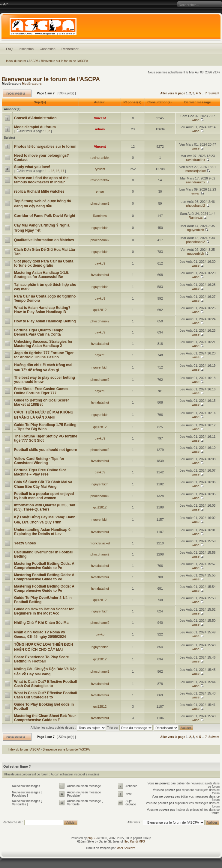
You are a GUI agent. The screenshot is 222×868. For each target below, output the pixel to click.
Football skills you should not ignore (45, 450)
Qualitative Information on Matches (44, 240)
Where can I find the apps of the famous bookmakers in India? (41, 180)
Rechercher (70, 49)
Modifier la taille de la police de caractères (4, 4)
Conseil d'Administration (35, 118)
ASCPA (33, 61)
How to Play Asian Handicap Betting (45, 321)
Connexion (48, 49)
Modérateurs (32, 84)
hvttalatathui (100, 275)
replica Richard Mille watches (39, 191)
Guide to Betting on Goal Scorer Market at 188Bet (42, 402)
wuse (196, 120)
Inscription (26, 49)
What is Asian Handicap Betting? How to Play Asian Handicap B (42, 310)
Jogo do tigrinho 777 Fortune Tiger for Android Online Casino (44, 355)
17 (63, 171)
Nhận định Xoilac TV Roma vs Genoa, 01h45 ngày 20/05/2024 (40, 634)
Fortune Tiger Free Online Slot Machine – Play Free (40, 472)
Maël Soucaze (126, 848)
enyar (100, 191)
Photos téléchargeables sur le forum (45, 147)
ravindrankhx (100, 158)
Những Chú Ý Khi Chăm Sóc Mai (42, 623)
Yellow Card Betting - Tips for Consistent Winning (39, 461)
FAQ (9, 49)
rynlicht (100, 169)
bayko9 (100, 263)
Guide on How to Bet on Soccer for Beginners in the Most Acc (44, 611)
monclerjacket (196, 171)
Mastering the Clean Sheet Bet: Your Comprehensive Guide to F (45, 718)
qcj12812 (100, 310)
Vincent (100, 118)
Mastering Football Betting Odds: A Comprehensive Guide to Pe (44, 566)
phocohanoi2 (100, 203)
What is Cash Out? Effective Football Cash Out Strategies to (46, 684)
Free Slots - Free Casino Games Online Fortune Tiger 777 (41, 391)
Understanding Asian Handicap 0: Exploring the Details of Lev (43, 532)
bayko (100, 634)
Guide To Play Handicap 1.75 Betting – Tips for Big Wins (45, 427)
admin (100, 129)
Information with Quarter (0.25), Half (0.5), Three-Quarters (45, 507)
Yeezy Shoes (25, 543)
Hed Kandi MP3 (134, 841)
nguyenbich (100, 228)
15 (53, 171)
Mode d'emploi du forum (35, 127)
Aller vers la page (173, 93)
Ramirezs (100, 216)
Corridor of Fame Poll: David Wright (45, 216)
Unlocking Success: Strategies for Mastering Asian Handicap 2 (43, 344)
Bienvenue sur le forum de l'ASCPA (65, 61)
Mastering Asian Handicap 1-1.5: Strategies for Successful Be (42, 275)
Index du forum (16, 61)
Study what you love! (32, 167)
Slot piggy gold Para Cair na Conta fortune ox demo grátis (44, 263)
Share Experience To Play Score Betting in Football (42, 659)
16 (57, 171)
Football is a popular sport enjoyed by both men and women (44, 496)
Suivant (214, 93)
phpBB (92, 838)
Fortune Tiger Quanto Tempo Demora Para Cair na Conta (39, 332)
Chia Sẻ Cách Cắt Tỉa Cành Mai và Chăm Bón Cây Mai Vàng (43, 484)
